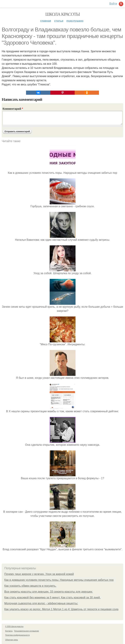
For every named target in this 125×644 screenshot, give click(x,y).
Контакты (9, 631)
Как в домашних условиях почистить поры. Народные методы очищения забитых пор (59, 580)
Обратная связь (12, 640)
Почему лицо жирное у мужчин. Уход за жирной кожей (39, 574)
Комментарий (13, 109)
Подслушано (75, 21)
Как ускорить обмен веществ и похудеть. (30, 586)
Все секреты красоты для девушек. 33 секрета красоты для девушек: (49, 592)
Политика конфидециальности (17, 635)
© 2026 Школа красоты (14, 626)
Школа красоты (63, 14)
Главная (46, 21)
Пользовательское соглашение (27, 631)
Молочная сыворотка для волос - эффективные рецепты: (41, 603)
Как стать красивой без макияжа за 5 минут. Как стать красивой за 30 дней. (52, 597)
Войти (113, 4)
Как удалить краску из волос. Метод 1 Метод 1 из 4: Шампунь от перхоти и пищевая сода (61, 609)
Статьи (59, 21)
